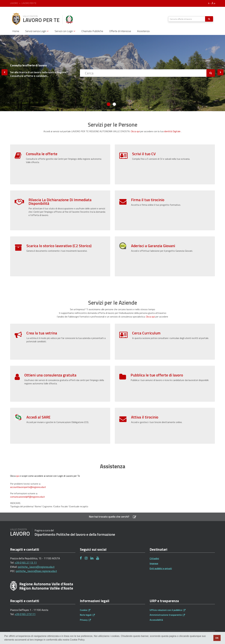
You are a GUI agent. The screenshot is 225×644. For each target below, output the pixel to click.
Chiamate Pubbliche (92, 31)
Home (16, 31)
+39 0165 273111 (25, 614)
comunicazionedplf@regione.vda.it (27, 497)
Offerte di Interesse (120, 31)
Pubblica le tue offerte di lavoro (157, 361)
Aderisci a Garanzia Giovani (153, 246)
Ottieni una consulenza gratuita (50, 361)
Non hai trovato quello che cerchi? (113, 517)
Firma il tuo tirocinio (148, 200)
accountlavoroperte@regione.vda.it (28, 487)
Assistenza (143, 31)
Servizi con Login (65, 31)
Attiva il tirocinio (145, 403)
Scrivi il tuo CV (144, 154)
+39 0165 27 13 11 (26, 563)
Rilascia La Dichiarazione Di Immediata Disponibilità (60, 202)
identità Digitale (172, 131)
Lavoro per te (29, 3)
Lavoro (14, 3)
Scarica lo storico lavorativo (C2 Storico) (59, 246)
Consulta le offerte (42, 154)
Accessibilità (156, 620)
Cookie (85, 610)
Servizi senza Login (37, 31)
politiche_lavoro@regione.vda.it (36, 567)
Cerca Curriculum (146, 333)
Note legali (87, 615)
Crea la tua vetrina (42, 333)
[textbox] (187, 19)
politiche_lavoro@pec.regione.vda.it (36, 571)
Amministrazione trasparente (167, 615)
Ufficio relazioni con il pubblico (168, 610)
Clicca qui (135, 131)
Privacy (85, 620)
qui (18, 476)
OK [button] (217, 638)
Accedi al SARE (38, 403)
